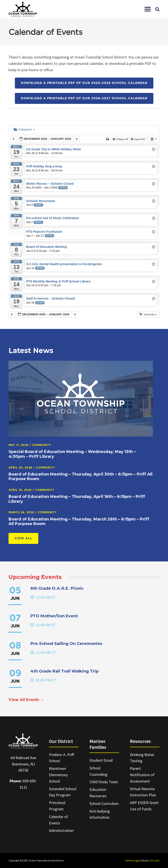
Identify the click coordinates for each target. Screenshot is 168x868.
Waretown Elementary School (58, 775)
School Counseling (98, 771)
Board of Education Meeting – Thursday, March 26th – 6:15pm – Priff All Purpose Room (79, 522)
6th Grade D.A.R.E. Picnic (57, 588)
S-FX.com (154, 860)
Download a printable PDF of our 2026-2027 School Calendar (84, 98)
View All (23, 538)
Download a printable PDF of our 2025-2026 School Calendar (84, 83)
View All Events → (26, 700)
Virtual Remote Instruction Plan (143, 792)
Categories (24, 129)
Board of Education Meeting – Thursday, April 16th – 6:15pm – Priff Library (77, 499)
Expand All (138, 139)
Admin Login (133, 860)
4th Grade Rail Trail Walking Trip (64, 671)
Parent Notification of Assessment (142, 775)
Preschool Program (57, 806)
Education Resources (98, 793)
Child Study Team (104, 782)
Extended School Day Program (63, 792)
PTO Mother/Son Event (54, 616)
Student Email (101, 760)
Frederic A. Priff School (61, 758)
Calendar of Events (59, 820)
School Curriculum (104, 803)
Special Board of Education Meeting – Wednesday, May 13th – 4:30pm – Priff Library (72, 454)
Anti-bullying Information (100, 814)
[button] (148, 9)
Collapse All (121, 139)
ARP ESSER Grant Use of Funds (144, 806)
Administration (61, 830)
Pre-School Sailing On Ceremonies (66, 644)
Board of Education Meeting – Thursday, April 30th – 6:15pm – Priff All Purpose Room (80, 477)
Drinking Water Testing (142, 758)
